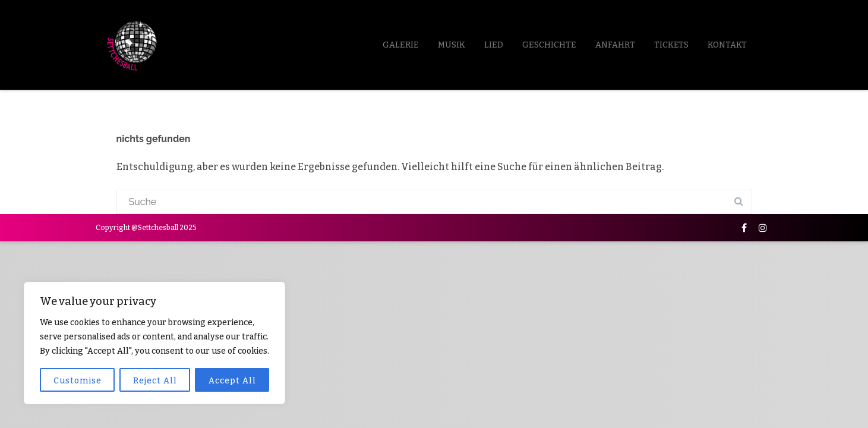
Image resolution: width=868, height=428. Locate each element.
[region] (154, 343)
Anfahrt (615, 45)
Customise (78, 381)
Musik (452, 45)
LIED (494, 45)
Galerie (401, 45)
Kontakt (727, 45)
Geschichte (549, 45)
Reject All (155, 381)
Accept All (232, 381)
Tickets (671, 45)
